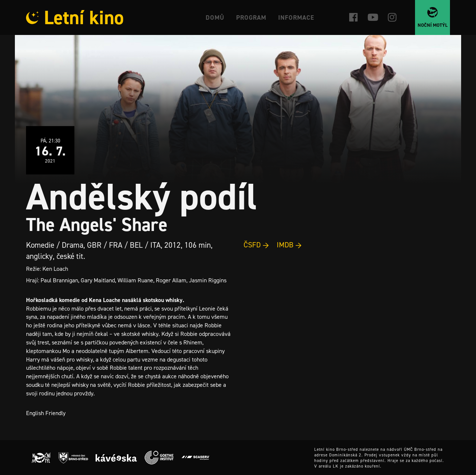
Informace (296, 17)
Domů (215, 17)
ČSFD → (256, 245)
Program (251, 17)
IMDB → (289, 245)
